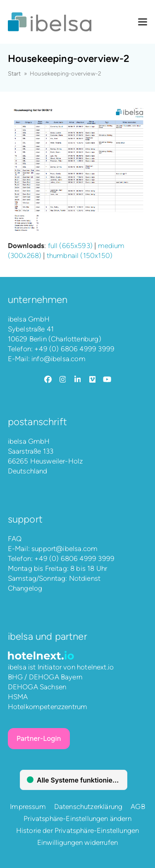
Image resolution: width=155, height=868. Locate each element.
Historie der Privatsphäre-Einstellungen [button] (78, 830)
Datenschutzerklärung (88, 807)
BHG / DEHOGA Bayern (45, 677)
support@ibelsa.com (64, 549)
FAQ (15, 539)
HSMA (18, 697)
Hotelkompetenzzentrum (48, 707)
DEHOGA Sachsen (37, 687)
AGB (138, 807)
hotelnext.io (95, 667)
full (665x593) (70, 246)
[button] (143, 22)
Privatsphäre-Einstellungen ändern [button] (77, 818)
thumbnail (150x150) (80, 255)
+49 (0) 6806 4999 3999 (74, 349)
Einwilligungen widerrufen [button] (77, 842)
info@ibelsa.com (58, 359)
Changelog (25, 588)
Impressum (28, 807)
